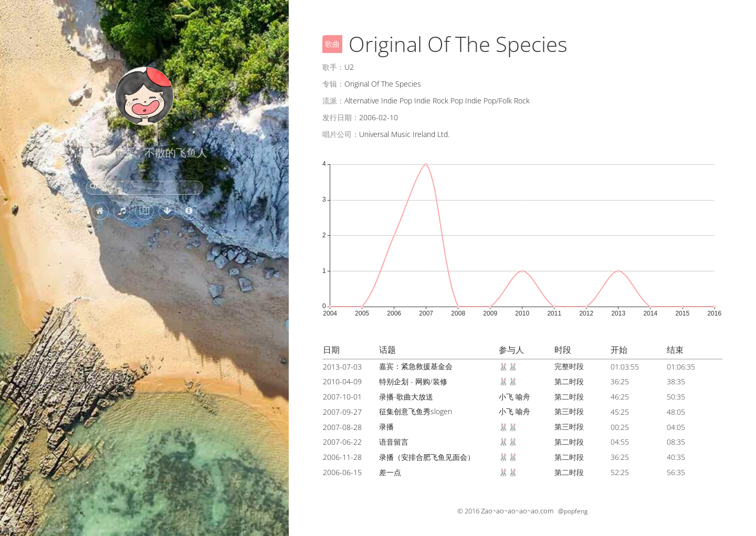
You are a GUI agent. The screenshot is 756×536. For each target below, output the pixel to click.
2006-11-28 (342, 457)
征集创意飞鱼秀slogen (416, 411)
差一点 (390, 472)
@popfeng (573, 511)
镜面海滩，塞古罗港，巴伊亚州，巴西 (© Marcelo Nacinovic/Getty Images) (75, 530)
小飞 (506, 397)
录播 (386, 427)
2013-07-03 (342, 367)
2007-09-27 (342, 412)
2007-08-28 (342, 427)
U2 (349, 67)
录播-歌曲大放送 (406, 397)
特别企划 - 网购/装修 (413, 381)
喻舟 (523, 397)
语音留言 (394, 442)
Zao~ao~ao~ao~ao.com (517, 511)
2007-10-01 (342, 397)
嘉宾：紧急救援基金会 (416, 366)
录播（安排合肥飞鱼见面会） (427, 457)
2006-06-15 (342, 472)
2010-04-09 (342, 381)
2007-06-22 (342, 442)
